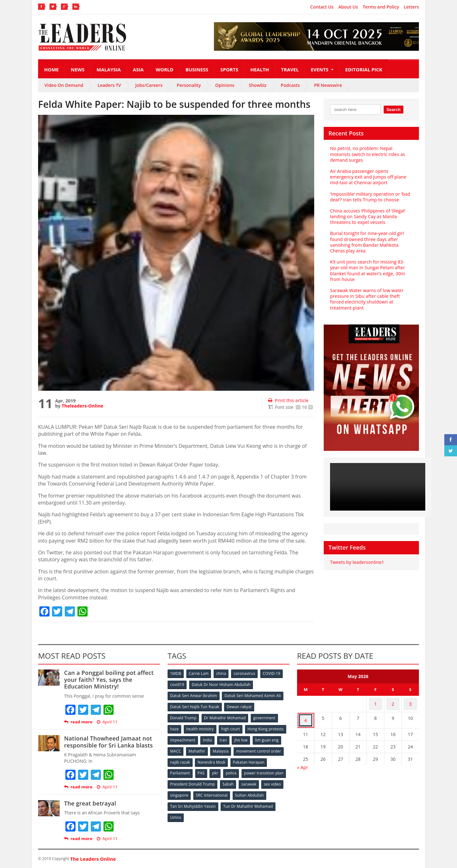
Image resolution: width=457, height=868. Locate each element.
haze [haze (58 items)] (175, 726)
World (165, 69)
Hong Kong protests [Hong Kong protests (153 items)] (188, 737)
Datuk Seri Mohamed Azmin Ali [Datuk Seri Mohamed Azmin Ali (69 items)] (252, 695)
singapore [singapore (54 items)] (228, 789)
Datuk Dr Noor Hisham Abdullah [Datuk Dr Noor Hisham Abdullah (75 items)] (222, 684)
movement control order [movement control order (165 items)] (193, 757)
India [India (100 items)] (253, 737)
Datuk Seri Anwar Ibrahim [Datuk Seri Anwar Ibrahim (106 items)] (194, 695)
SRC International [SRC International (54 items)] (261, 789)
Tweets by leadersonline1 (356, 551)
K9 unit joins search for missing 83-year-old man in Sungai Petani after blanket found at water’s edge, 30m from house (371, 268)
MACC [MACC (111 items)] (229, 747)
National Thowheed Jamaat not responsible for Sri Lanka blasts (107, 742)
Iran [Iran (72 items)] (269, 737)
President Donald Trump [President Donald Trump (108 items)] (239, 778)
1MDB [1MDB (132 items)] (176, 674)
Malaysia (109, 69)
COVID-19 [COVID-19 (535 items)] (275, 674)
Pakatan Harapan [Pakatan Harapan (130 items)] (186, 768)
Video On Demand (64, 85)
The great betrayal (89, 803)
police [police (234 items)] (274, 768)
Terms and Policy (381, 7)
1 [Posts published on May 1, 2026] (375, 702)
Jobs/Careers (149, 85)
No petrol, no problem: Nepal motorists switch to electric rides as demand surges (371, 154)
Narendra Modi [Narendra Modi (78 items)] (265, 757)
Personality (189, 85)
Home (51, 69)
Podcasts (290, 85)
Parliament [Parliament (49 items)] (220, 768)
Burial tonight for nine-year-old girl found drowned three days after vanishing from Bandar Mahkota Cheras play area (371, 242)
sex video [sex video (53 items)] (202, 789)
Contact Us (322, 7)
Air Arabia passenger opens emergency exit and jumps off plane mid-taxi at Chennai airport (371, 177)
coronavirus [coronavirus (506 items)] (247, 674)
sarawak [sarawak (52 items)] (178, 789)
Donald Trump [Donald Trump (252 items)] (184, 716)
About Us (348, 7)
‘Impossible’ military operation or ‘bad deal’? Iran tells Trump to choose (369, 197)
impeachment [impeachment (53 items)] (227, 737)
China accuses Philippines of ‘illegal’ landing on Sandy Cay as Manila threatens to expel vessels (366, 216)
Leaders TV (109, 85)
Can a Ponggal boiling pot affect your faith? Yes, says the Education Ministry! (112, 679)
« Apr (302, 759)
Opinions (225, 85)
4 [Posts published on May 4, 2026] (306, 714)
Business (197, 69)
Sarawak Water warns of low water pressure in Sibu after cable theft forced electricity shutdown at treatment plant (371, 290)
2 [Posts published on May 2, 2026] (393, 702)
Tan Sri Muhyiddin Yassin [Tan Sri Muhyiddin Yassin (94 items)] (230, 799)
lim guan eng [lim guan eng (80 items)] (204, 747)
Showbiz (258, 85)
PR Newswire (328, 85)
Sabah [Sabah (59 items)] (275, 778)
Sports (229, 69)
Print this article (288, 400)
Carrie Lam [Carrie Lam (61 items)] (200, 674)
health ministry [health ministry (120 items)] (201, 726)
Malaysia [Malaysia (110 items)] (276, 747)
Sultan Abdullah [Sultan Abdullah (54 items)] (185, 799)
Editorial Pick (364, 69)
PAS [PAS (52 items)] (242, 768)
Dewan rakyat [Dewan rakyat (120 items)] (239, 705)
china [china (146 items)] (223, 674)
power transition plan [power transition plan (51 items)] (190, 778)
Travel (290, 69)
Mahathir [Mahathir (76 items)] (252, 747)
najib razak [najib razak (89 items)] (233, 757)
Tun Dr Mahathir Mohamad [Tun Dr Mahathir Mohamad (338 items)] (195, 810)
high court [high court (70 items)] (232, 726)
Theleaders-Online (82, 406)
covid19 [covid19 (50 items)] (178, 684)
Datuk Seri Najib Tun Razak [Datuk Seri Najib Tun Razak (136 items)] (195, 705)
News (78, 69)
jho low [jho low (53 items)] (177, 747)
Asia (138, 69)
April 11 (106, 722)
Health (260, 69)
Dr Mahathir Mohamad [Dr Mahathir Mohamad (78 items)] (225, 716)
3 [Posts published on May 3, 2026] (410, 702)
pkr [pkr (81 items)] (257, 768)
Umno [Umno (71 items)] (233, 810)
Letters (411, 7)
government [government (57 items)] (265, 716)
